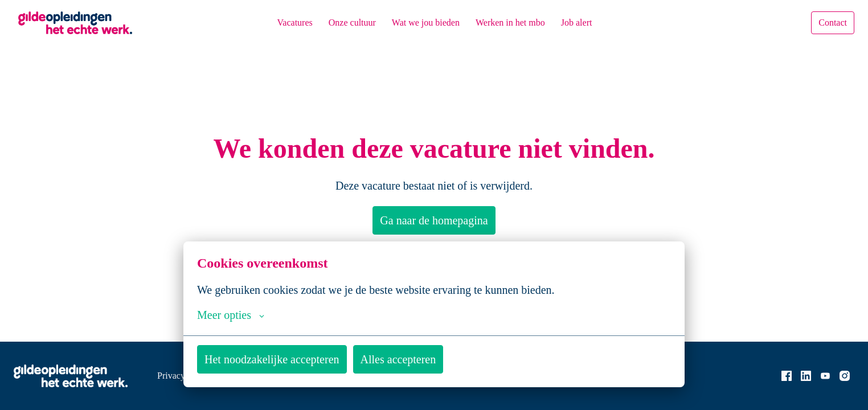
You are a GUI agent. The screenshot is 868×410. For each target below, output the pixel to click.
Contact (830, 23)
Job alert (592, 22)
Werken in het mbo (518, 22)
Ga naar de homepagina (434, 220)
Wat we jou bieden (424, 22)
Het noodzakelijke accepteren (284, 359)
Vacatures (279, 22)
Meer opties (236, 315)
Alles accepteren (428, 359)
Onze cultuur (342, 22)
